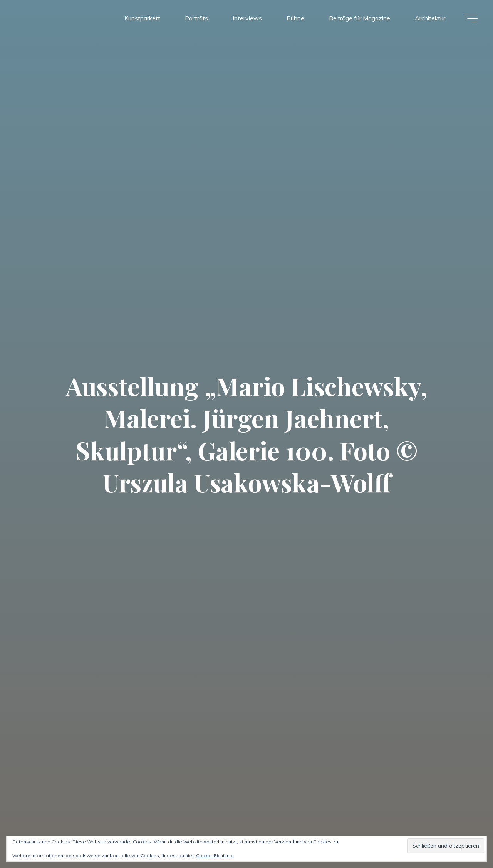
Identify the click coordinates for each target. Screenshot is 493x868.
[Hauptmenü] (471, 18)
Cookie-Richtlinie (215, 855)
